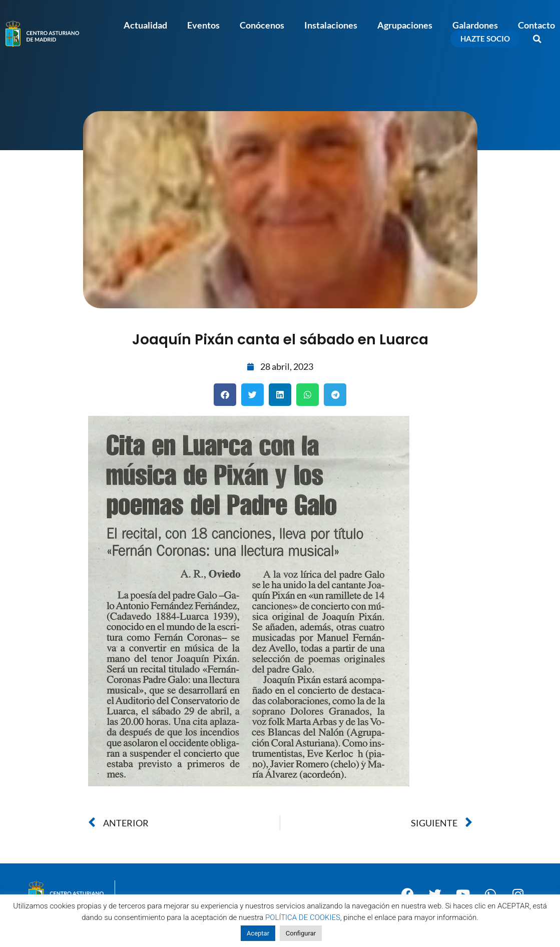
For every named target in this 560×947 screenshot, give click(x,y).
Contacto (536, 25)
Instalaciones (331, 25)
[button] (537, 39)
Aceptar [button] (258, 933)
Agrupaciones (405, 25)
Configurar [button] (301, 933)
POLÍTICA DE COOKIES (303, 917)
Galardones (475, 25)
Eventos (203, 25)
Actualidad (145, 25)
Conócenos (262, 25)
